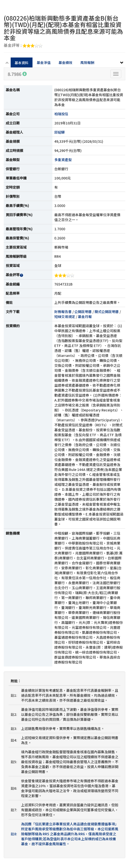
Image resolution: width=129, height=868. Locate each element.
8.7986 (17, 74)
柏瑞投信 (61, 114)
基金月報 (85, 317)
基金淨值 (44, 62)
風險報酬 (87, 62)
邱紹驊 (60, 132)
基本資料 (22, 63)
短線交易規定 (65, 317)
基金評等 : (23, 46)
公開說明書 (83, 312)
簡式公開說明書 (107, 312)
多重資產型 (63, 160)
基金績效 (65, 62)
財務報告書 (63, 312)
